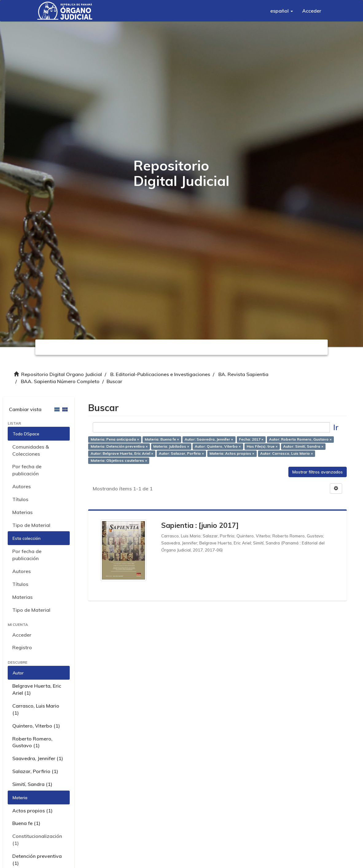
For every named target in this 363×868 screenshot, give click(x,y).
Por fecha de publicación (27, 470)
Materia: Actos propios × (232, 453)
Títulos (20, 499)
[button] (282, 11)
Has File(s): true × (262, 447)
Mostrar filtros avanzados (318, 472)
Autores (21, 486)
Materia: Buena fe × (162, 440)
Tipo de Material (31, 525)
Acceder (22, 635)
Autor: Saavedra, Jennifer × (209, 440)
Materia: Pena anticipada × (115, 440)
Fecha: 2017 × (251, 440)
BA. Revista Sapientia (243, 374)
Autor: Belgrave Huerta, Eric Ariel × (122, 453)
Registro (22, 647)
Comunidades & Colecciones (31, 450)
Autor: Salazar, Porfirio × (181, 453)
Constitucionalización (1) (37, 840)
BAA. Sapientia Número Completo (60, 381)
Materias (22, 512)
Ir (336, 427)
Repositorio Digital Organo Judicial (62, 374)
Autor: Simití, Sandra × (303, 447)
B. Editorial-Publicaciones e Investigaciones (160, 374)
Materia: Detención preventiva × (119, 447)
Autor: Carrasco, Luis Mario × (287, 453)
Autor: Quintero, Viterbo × (218, 447)
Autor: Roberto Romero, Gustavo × (300, 440)
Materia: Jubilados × (171, 447)
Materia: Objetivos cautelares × (119, 460)
